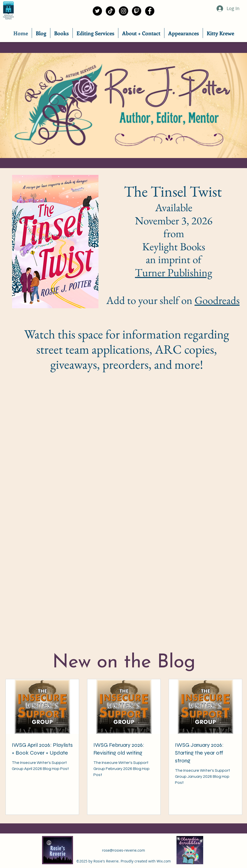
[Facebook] (150, 11)
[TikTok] (110, 11)
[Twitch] (137, 11)
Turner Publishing (174, 272)
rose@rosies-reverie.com (124, 850)
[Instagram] (124, 11)
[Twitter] (97, 11)
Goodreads (217, 300)
